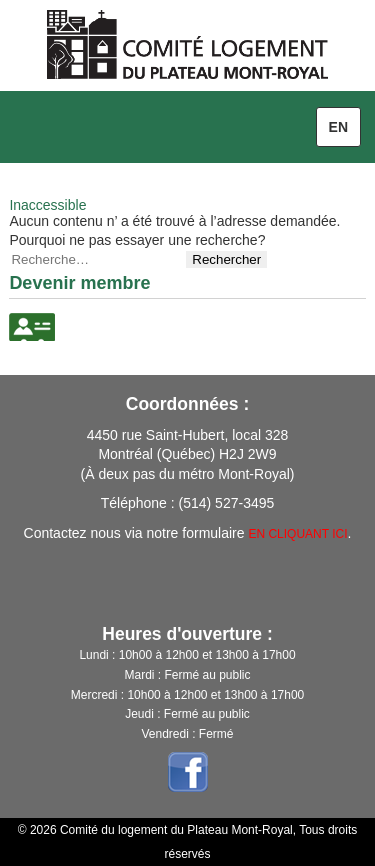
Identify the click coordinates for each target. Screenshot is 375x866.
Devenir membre (79, 283)
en (338, 127)
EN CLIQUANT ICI (297, 534)
